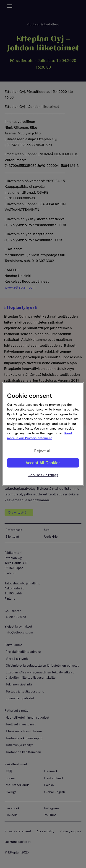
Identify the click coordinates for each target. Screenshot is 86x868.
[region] (43, 434)
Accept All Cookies (43, 463)
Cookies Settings (43, 475)
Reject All (43, 451)
